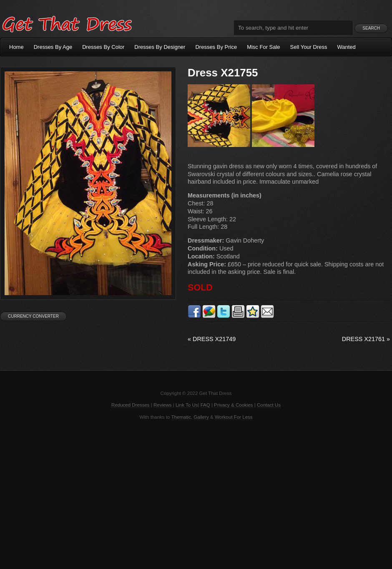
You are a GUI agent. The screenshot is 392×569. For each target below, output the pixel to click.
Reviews (163, 405)
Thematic (181, 417)
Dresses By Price (216, 47)
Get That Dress (67, 23)
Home (16, 47)
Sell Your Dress (309, 47)
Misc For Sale (263, 47)
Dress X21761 (366, 339)
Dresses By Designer (160, 47)
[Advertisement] (196, 494)
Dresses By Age (53, 47)
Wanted (347, 47)
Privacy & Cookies (233, 405)
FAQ (205, 405)
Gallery (201, 417)
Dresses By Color (103, 47)
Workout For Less (234, 417)
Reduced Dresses (131, 405)
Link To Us (187, 405)
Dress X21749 (212, 339)
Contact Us (269, 405)
